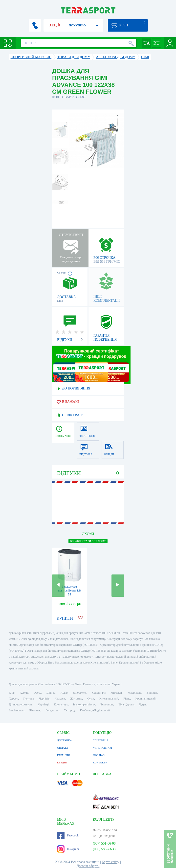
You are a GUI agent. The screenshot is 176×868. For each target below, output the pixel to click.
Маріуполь (135, 693)
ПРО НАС (99, 755)
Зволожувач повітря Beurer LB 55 (69, 591)
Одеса (37, 693)
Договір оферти (88, 866)
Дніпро (51, 693)
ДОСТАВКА (65, 740)
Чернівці (43, 704)
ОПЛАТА (63, 748)
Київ (12, 693)
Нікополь (35, 710)
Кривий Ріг (99, 693)
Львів (64, 693)
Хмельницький (109, 699)
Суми (91, 699)
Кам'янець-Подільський (95, 710)
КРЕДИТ (62, 762)
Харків (24, 693)
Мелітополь (16, 710)
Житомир (76, 699)
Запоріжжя (80, 693)
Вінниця (152, 693)
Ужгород (69, 710)
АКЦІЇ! (55, 25)
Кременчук (61, 704)
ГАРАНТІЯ (63, 755)
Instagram (68, 849)
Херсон (14, 699)
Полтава (28, 699)
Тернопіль (107, 704)
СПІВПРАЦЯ (100, 740)
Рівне (127, 699)
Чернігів (44, 699)
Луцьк (143, 704)
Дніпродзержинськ (21, 704)
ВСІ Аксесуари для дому (88, 541)
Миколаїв (116, 693)
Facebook (68, 835)
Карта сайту (110, 862)
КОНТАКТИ (100, 762)
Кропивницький (146, 699)
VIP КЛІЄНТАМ (102, 748)
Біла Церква (126, 704)
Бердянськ (52, 710)
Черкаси (60, 699)
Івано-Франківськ (84, 704)
